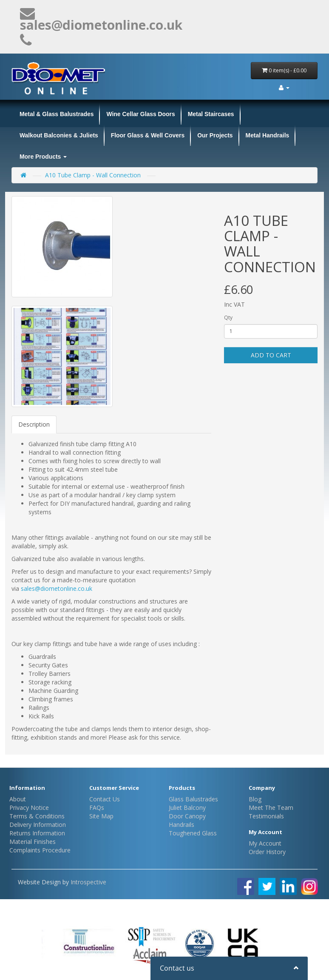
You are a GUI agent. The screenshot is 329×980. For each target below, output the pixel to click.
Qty (228, 318)
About (18, 799)
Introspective (88, 882)
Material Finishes (33, 842)
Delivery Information (38, 825)
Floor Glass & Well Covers (148, 135)
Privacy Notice (29, 808)
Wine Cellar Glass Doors (140, 114)
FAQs (97, 808)
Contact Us (105, 799)
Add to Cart (271, 355)
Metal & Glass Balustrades (57, 114)
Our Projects (215, 135)
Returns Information (37, 833)
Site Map (101, 816)
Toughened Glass (193, 833)
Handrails (182, 825)
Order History (267, 852)
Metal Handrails (268, 135)
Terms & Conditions (37, 816)
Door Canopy (187, 816)
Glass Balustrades (193, 799)
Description (34, 424)
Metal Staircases (211, 114)
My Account (265, 843)
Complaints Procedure (40, 850)
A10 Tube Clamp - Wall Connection (93, 175)
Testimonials (266, 816)
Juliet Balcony (187, 808)
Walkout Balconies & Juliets (59, 135)
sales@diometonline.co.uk (57, 588)
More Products (43, 157)
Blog (255, 799)
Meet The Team (271, 808)
